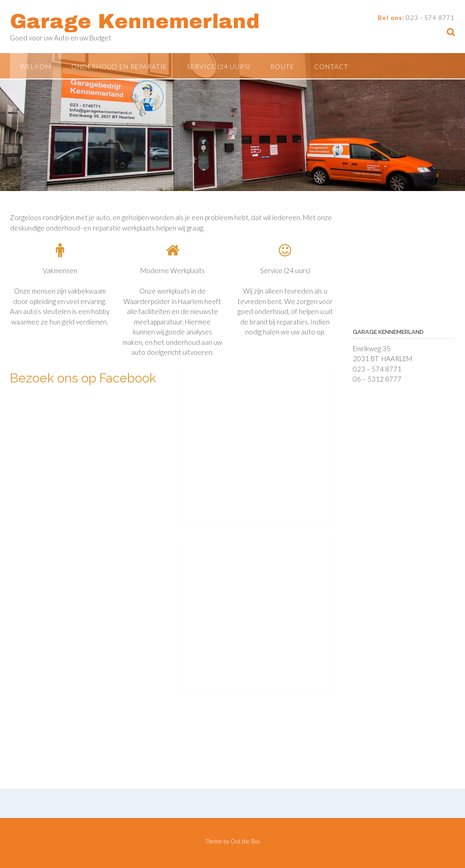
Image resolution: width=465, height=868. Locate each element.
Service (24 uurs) (219, 66)
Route (282, 66)
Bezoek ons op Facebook (83, 378)
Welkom (36, 66)
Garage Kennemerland (135, 21)
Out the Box (245, 841)
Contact (331, 66)
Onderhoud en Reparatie (119, 66)
